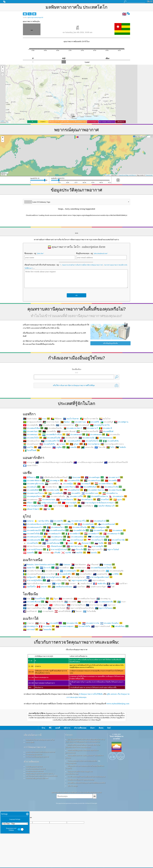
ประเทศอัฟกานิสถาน (94, 517)
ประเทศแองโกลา (32, 468)
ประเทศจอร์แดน (94, 508)
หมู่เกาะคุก (110, 632)
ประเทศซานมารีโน (78, 548)
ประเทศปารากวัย (91, 651)
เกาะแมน (44, 580)
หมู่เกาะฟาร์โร (95, 577)
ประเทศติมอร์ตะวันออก (85, 626)
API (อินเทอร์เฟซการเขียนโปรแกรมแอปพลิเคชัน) (42, 803)
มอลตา (71, 570)
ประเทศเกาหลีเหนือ (56, 524)
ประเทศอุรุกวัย (31, 654)
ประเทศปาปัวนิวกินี (54, 629)
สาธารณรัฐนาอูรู (94, 632)
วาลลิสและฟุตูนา (58, 632)
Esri (7, 122)
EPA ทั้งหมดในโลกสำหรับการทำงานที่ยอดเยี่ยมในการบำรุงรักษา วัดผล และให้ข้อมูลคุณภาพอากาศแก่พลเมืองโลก (85, 768)
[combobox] (76, 202)
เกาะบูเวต (29, 490)
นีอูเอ (54, 626)
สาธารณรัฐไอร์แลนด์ (59, 577)
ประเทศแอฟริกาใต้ (52, 468)
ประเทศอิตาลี (74, 561)
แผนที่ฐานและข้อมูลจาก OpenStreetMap (81, 807)
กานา (44, 446)
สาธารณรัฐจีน (71, 530)
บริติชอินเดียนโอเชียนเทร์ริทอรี (54, 505)
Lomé (87, 62)
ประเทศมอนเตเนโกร (35, 555)
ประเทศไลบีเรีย (47, 471)
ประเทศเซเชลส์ (76, 462)
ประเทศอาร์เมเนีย (115, 517)
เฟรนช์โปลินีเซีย (63, 639)
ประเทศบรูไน (32, 514)
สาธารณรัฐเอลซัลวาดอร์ (99, 604)
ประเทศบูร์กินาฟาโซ (100, 452)
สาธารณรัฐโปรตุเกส (35, 577)
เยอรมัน (94, 580)
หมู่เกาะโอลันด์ (111, 577)
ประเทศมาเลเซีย (53, 517)
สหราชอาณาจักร (77, 574)
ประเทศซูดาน (121, 449)
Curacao (65, 592)
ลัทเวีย (114, 570)
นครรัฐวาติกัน (42, 548)
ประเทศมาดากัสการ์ (72, 456)
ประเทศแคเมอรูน (106, 465)
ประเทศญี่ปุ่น (68, 511)
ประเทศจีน (113, 508)
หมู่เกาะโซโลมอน (105, 635)
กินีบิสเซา (56, 446)
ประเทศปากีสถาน (68, 514)
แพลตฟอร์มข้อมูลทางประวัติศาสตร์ (37, 806)
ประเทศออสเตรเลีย (105, 629)
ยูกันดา (76, 471)
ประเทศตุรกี (86, 511)
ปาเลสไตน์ (105, 527)
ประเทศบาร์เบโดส (32, 598)
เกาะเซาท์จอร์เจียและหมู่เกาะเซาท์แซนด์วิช (54, 490)
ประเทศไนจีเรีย (111, 468)
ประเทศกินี (93, 449)
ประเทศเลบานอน (47, 527)
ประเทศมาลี (105, 456)
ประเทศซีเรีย (52, 511)
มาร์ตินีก (115, 601)
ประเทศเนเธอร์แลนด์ (35, 564)
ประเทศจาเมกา (78, 595)
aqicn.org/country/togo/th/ (35, 17)
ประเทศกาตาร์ (114, 505)
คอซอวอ (28, 548)
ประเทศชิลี (54, 650)
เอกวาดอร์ (31, 657)
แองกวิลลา (79, 614)
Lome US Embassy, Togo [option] (37, 202)
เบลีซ (111, 611)
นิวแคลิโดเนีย (40, 626)
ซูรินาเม (40, 651)
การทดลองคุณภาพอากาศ (34, 782)
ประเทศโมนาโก (97, 567)
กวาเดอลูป (107, 592)
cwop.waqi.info (71, 791)
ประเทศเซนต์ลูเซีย (115, 598)
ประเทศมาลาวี (91, 456)
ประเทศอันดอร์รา (54, 561)
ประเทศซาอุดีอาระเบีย (34, 511)
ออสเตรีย (30, 580)
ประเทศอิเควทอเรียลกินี (87, 459)
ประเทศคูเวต (55, 508)
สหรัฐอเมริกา (32, 604)
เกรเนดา (71, 611)
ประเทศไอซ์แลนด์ (53, 570)
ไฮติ (111, 614)
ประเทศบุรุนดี (82, 452)
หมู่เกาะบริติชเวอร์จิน (57, 608)
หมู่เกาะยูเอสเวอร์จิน (78, 608)
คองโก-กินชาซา (71, 446)
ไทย (49, 536)
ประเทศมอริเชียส (33, 455)
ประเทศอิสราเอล (92, 521)
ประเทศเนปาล (118, 524)
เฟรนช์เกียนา (120, 654)
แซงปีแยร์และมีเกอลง (62, 614)
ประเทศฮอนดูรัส (70, 598)
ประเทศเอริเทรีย (70, 465)
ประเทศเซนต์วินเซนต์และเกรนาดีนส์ (39, 601)
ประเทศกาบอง (79, 449)
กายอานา (29, 651)
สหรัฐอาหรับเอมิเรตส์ (49, 530)
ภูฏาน (119, 527)
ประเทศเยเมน (30, 527)
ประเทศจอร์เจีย (74, 508)
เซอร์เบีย (79, 580)
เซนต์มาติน (100, 611)
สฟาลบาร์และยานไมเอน (34, 574)
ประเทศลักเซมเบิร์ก (34, 558)
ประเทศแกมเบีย (87, 465)
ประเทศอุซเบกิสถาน (34, 524)
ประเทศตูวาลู (103, 626)
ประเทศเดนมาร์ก (113, 561)
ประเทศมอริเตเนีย (53, 456)
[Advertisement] (76, 407)
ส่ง (95, 824)
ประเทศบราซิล (72, 650)
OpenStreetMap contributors (127, 175)
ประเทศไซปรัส (32, 570)
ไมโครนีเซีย (90, 639)
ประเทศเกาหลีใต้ (76, 524)
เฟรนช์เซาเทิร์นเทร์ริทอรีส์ (116, 490)
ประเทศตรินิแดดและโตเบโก (101, 595)
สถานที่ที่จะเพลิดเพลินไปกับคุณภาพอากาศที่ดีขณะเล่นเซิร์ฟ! (87, 810)
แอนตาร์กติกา (30, 493)
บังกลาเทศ (76, 505)
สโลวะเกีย (79, 577)
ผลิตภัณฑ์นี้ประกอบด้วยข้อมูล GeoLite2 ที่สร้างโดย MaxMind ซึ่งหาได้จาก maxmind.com (83, 773)
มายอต (62, 471)
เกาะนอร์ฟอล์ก (46, 639)
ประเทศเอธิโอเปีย (52, 465)
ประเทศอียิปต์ (106, 459)
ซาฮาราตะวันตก (51, 449)
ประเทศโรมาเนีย (118, 567)
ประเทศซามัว (66, 626)
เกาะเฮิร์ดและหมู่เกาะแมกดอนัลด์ (88, 490)
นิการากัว (47, 595)
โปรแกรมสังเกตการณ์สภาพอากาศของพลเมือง (82, 788)
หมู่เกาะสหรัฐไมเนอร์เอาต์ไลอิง (80, 635)
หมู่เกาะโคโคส (56, 533)
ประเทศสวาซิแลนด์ (66, 459)
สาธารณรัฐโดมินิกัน (34, 608)
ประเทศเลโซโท (33, 465)
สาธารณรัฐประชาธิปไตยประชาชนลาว (100, 530)
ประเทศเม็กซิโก (65, 601)
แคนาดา (44, 614)
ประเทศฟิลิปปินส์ (90, 514)
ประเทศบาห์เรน (49, 514)
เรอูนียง (59, 475)
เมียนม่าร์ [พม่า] (33, 536)
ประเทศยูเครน (100, 555)
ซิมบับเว (65, 449)
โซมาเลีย (100, 475)
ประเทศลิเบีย (49, 459)
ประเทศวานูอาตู (85, 629)
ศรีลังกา (30, 530)
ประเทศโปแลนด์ (77, 567)
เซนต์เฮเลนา (45, 475)
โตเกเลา (77, 639)
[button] (3, 67)
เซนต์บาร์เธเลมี (85, 611)
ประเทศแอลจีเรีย (72, 468)
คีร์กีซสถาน (31, 505)
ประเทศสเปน (117, 558)
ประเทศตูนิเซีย (31, 452)
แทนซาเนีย (87, 475)
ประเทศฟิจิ (70, 629)
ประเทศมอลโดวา (57, 555)
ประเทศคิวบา (62, 595)
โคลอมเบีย (47, 657)
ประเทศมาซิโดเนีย (79, 555)
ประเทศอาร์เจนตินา (111, 650)
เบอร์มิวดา (122, 611)
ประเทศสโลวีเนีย (33, 561)
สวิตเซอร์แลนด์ (56, 574)
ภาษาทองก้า (41, 632)
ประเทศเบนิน (113, 462)
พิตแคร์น (28, 632)
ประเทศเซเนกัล (96, 462)
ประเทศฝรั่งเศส (88, 551)
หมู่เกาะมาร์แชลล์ (57, 635)
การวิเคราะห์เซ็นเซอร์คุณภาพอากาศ (37, 784)
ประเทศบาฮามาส (50, 598)
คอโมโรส (105, 446)
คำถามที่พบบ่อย (31, 789)
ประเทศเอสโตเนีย (98, 564)
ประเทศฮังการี (93, 561)
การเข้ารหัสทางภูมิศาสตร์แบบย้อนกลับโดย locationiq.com (87, 804)
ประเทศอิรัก (74, 521)
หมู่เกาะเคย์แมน (96, 608)
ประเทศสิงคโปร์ (73, 517)
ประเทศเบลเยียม (77, 564)
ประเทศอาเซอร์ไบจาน (35, 521)
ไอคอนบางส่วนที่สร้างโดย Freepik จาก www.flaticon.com (79, 800)
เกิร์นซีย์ (55, 580)
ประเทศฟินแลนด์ (108, 551)
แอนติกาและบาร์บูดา (96, 614)
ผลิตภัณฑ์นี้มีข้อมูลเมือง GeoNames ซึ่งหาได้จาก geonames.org (82, 779)
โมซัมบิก (121, 475)
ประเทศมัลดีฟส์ (33, 517)
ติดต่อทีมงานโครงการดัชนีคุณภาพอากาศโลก (40, 767)
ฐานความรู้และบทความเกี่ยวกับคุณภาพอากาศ (40, 779)
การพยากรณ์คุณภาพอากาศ (35, 799)
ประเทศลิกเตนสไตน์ (57, 558)
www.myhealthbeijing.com (118, 731)
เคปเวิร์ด (30, 475)
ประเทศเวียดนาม (66, 527)
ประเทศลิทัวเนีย (79, 558)
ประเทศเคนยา (32, 462)
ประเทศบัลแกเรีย (67, 551)
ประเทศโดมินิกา (84, 601)
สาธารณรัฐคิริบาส (76, 632)
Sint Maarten (79, 592)
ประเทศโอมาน (87, 527)
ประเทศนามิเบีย (47, 452)
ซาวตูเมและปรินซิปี (32, 449)
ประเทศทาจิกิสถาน (106, 511)
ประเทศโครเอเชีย (55, 567)
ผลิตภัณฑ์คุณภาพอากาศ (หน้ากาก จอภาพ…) (40, 801)
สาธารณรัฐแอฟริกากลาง (112, 471)
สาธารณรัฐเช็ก (97, 574)
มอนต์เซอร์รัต (100, 601)
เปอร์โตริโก (29, 614)
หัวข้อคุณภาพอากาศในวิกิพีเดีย (91, 721)
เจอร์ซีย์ (66, 580)
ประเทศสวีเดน (99, 558)
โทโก (110, 475)
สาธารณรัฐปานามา (76, 605)
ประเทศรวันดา (32, 459)
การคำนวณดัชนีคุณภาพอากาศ (36, 796)
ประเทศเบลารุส (57, 564)
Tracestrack (149, 175)
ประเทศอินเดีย (57, 521)
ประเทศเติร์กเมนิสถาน (98, 524)
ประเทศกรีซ (58, 548)
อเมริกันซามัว (30, 639)
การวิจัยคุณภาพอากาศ (35, 775)
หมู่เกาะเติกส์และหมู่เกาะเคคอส (37, 611)
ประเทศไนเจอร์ (31, 471)
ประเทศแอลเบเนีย (34, 567)
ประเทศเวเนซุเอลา (65, 654)
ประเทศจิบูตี (107, 449)
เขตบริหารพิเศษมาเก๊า (106, 533)
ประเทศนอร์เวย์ (100, 548)
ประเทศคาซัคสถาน (34, 508)
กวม (27, 626)
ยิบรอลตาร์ (86, 570)
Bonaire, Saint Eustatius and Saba (41, 592)
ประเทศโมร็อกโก (92, 468)
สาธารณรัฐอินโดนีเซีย (35, 533)
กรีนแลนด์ (93, 592)
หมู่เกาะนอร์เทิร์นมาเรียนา (35, 635)
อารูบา (58, 611)
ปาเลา (122, 629)
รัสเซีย (101, 570)
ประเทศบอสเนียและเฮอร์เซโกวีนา (40, 551)
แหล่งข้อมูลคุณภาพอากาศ (34, 794)
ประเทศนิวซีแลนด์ (34, 629)
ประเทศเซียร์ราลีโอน (54, 462)
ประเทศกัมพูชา (94, 505)
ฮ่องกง (71, 533)
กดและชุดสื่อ (30, 770)
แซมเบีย (73, 475)
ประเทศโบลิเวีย (82, 654)
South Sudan (30, 446)
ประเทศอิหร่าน (110, 521)
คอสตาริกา (31, 595)
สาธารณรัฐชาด (92, 471)
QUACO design (73, 813)
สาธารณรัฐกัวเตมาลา (53, 604)
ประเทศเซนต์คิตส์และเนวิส (93, 598)
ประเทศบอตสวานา (65, 452)
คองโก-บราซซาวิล (89, 446)
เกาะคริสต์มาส (86, 533)
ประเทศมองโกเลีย (111, 514)
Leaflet (2, 121)
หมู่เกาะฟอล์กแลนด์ (101, 654)
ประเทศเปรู (47, 654)
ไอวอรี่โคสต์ (31, 478)
